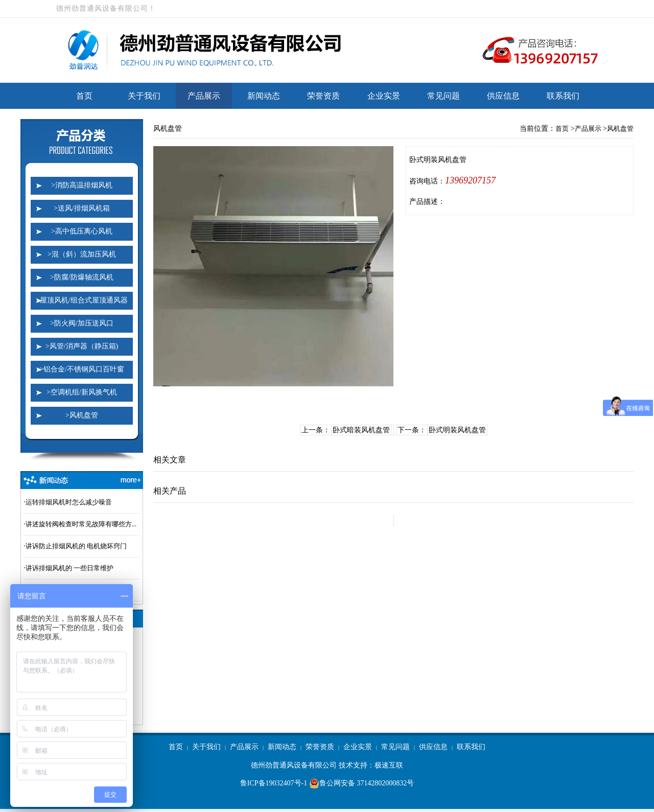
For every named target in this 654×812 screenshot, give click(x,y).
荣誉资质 (323, 96)
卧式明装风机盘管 (457, 430)
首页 (84, 96)
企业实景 (384, 96)
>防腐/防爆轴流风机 (82, 277)
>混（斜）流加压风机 (82, 254)
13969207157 (470, 180)
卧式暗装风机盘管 (361, 430)
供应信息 (503, 96)
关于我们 (144, 96)
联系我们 (563, 96)
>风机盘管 (82, 415)
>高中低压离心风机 (82, 231)
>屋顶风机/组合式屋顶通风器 (82, 300)
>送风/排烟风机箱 (82, 208)
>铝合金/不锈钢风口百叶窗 (82, 369)
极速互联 (389, 765)
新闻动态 (264, 96)
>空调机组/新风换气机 (82, 392)
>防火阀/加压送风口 (82, 323)
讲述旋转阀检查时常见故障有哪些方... (81, 524)
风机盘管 (620, 129)
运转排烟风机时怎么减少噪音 (69, 502)
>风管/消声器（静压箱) (82, 346)
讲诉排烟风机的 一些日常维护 (69, 568)
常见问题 (443, 96)
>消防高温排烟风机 (82, 185)
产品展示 (204, 96)
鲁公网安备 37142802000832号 (362, 783)
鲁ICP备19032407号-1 (274, 783)
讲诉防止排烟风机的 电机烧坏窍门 (76, 546)
